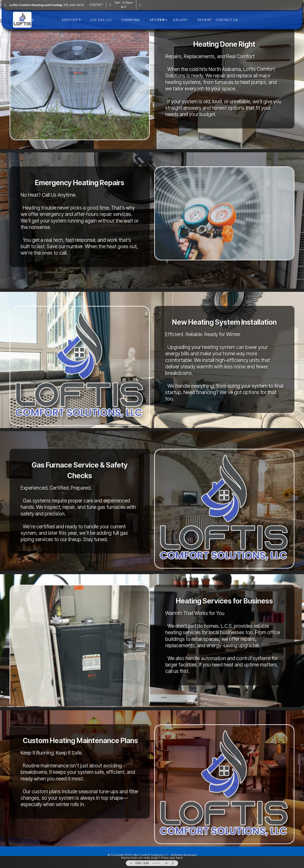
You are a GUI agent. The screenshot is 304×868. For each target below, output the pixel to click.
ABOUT (156, 20)
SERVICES (70, 20)
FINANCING (131, 20)
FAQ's (179, 20)
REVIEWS (225, 20)
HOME (47, 20)
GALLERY (201, 20)
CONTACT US (253, 20)
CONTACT (96, 5)
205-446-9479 (48, 5)
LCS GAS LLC (101, 20)
